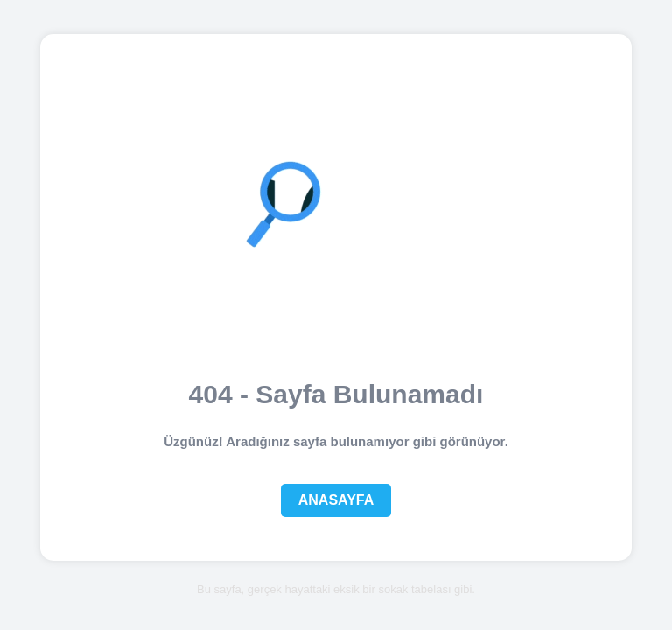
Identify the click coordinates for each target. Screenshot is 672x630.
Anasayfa (336, 500)
